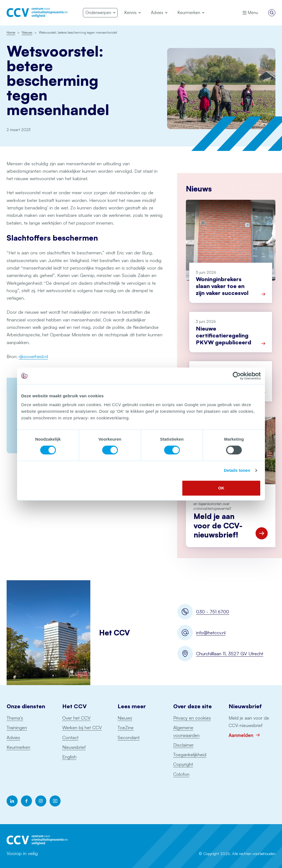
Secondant (129, 737)
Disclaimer (183, 745)
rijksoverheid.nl (33, 356)
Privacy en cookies (192, 718)
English (69, 757)
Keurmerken (18, 747)
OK (221, 488)
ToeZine (126, 727)
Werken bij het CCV (82, 727)
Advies (13, 737)
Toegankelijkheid (190, 754)
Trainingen (17, 727)
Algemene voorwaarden (186, 731)
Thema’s (15, 718)
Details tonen (237, 470)
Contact (70, 737)
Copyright (183, 764)
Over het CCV (76, 718)
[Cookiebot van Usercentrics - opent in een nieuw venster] (237, 376)
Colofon (181, 774)
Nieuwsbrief (74, 747)
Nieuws (125, 718)
